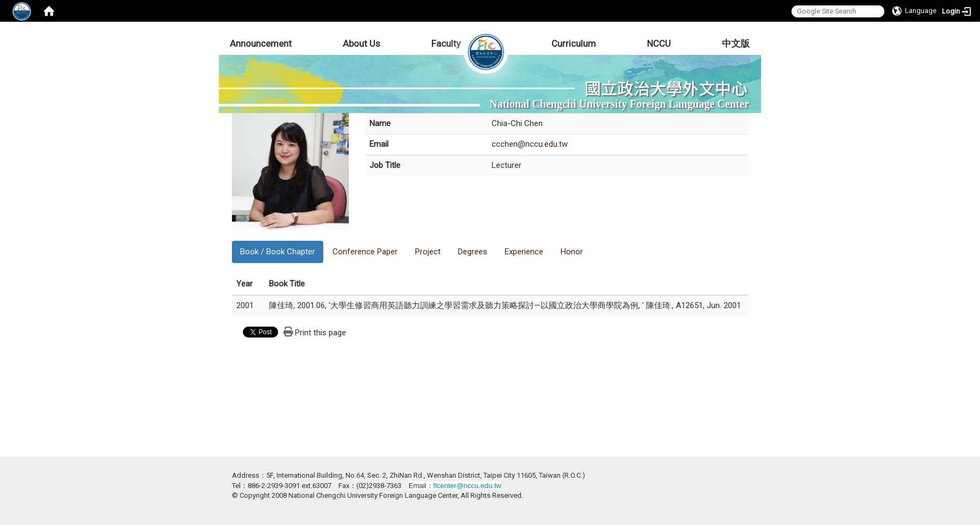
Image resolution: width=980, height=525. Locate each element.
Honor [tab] (572, 252)
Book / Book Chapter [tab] (278, 252)
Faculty (446, 43)
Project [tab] (428, 252)
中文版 (736, 43)
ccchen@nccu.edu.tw (530, 144)
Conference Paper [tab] (365, 252)
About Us (362, 43)
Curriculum (574, 43)
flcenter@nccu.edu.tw (467, 486)
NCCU (659, 43)
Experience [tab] (524, 252)
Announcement (261, 43)
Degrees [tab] (473, 252)
